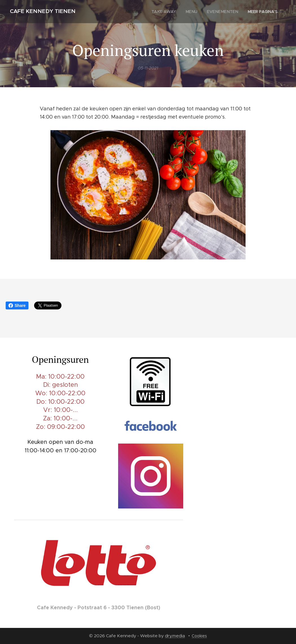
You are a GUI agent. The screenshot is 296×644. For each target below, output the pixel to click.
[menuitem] (112, 12)
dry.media (175, 636)
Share (17, 305)
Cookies (199, 636)
